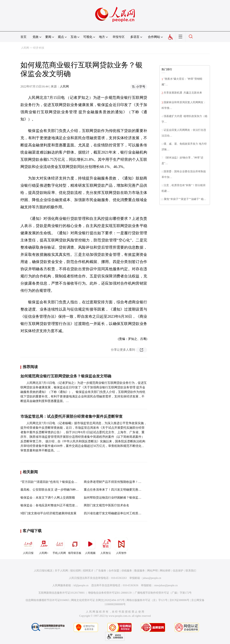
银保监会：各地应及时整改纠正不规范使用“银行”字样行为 (60, 505)
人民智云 (106, 546)
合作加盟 (114, 571)
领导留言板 (75, 546)
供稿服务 (127, 571)
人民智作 (121, 546)
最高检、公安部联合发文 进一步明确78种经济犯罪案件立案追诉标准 (66, 490)
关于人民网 (61, 571)
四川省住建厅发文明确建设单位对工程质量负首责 (117, 513)
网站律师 (165, 571)
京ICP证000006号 (179, 600)
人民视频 (90, 546)
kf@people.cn (81, 585)
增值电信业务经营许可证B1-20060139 (110, 593)
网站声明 (152, 571)
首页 (23, 37)
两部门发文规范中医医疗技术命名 (106, 505)
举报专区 (119, 37)
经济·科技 (39, 48)
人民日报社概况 (43, 571)
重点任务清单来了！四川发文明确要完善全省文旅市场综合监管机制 (129, 490)
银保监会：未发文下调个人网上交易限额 (48, 498)
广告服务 (101, 571)
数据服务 (140, 571)
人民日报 (28, 546)
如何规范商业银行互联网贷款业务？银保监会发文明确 (66, 376)
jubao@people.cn (152, 578)
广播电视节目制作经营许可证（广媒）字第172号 (163, 593)
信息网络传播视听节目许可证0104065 (47, 600)
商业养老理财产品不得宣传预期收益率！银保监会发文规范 (123, 482)
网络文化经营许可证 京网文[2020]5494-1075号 (98, 600)
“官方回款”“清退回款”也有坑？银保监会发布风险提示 (56, 482)
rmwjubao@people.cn (166, 585)
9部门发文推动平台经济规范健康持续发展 (48, 513)
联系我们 (191, 571)
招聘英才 (88, 571)
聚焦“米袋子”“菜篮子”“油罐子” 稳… (185, 199)
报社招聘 (75, 571)
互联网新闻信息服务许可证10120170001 (62, 593)
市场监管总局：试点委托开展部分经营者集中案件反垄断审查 (71, 416)
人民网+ (44, 546)
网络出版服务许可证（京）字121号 (147, 600)
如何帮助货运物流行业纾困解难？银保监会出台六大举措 (122, 498)
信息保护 (178, 571)
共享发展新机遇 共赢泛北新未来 (183, 93)
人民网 (25, 48)
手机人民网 (59, 546)
